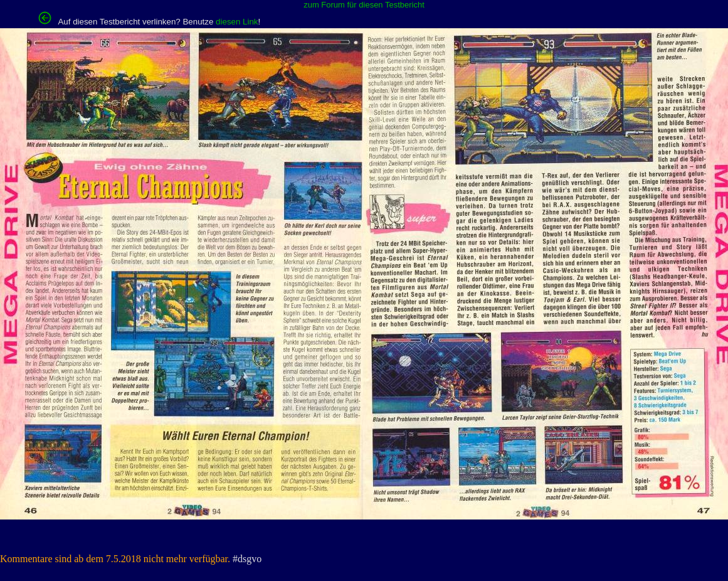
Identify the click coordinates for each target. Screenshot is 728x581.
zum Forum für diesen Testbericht (364, 5)
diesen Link (237, 22)
